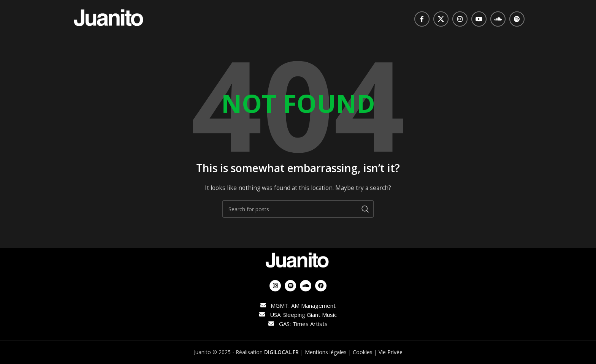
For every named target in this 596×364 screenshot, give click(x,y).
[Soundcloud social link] (498, 19)
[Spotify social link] (517, 19)
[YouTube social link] (479, 19)
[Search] (298, 209)
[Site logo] (109, 18)
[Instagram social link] (460, 19)
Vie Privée (391, 352)
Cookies (363, 352)
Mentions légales (326, 352)
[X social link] (441, 19)
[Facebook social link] (422, 19)
